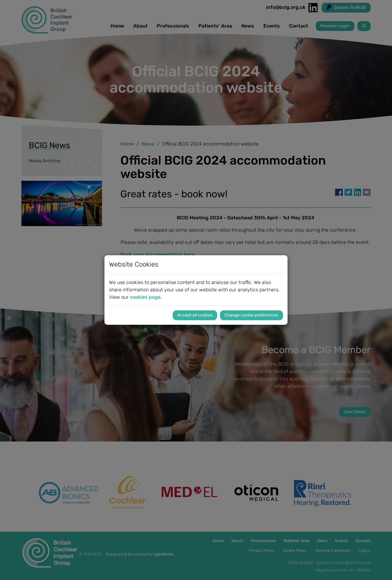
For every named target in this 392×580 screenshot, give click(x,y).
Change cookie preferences (251, 315)
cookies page (145, 297)
